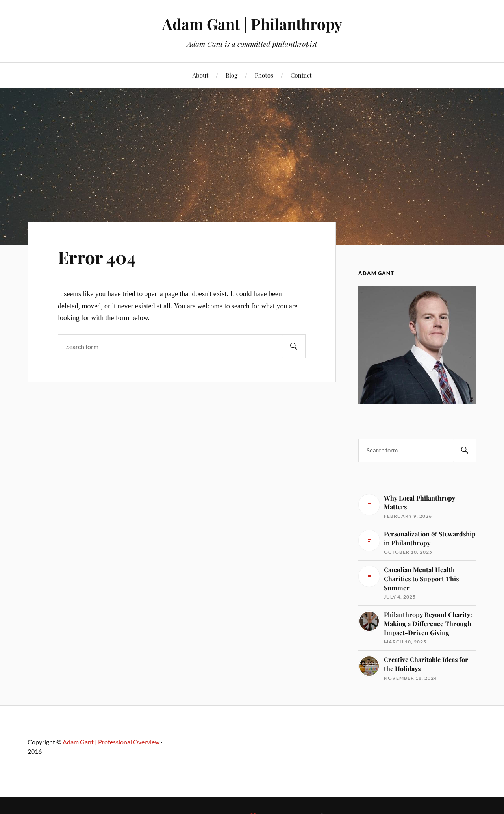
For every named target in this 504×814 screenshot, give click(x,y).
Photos (264, 75)
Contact (301, 75)
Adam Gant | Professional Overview (111, 742)
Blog (232, 75)
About (200, 75)
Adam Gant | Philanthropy (252, 24)
